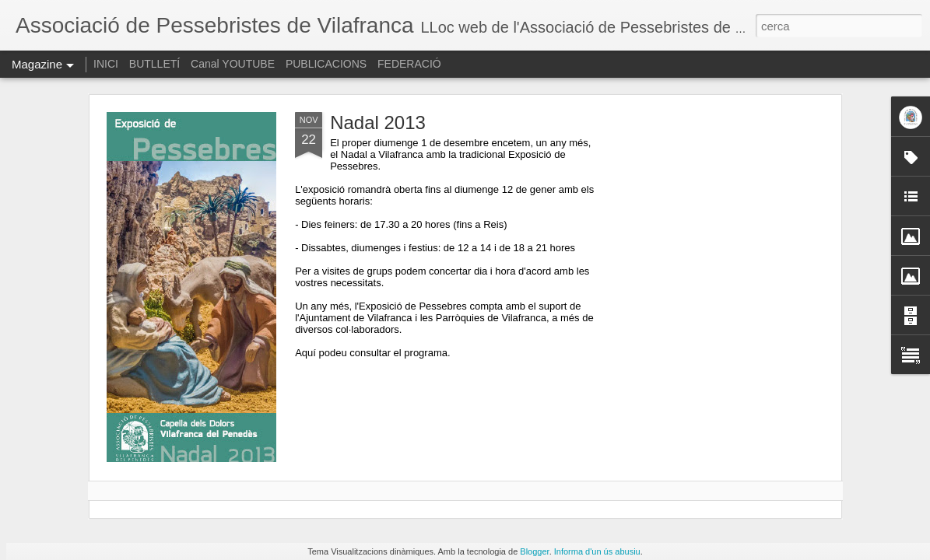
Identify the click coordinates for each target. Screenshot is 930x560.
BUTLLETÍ (154, 64)
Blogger (534, 551)
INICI (106, 64)
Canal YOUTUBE (233, 64)
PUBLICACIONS (326, 64)
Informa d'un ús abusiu (597, 551)
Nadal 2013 (378, 122)
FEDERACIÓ (409, 64)
